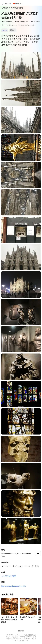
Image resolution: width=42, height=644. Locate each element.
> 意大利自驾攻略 (16, 8)
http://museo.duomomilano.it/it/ (14, 586)
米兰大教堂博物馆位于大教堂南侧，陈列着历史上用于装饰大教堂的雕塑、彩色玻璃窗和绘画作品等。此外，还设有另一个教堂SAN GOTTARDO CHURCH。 (20, 41)
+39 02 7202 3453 (9, 576)
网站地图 (21, 631)
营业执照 (15, 637)
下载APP (6, 3)
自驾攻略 (5, 8)
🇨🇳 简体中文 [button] (19, 4)
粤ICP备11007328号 (26, 637)
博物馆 (13, 30)
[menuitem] (6, 3)
